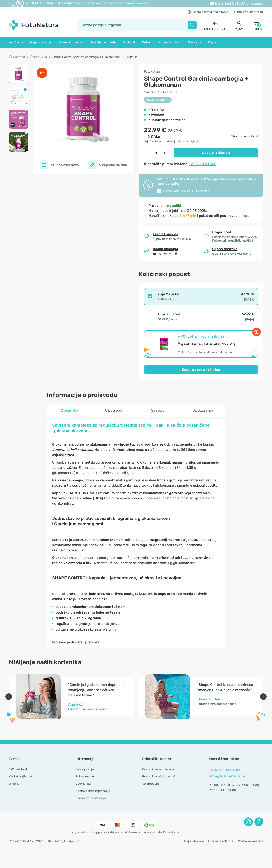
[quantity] (156, 153)
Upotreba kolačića (221, 841)
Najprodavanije (41, 42)
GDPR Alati (83, 784)
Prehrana (195, 42)
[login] (239, 25)
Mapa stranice (194, 841)
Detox (146, 42)
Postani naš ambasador (159, 769)
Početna (17, 57)
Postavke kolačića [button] (251, 841)
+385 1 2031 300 (203, 164)
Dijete (212, 42)
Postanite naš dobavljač (159, 776)
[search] (138, 25)
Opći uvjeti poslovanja (91, 798)
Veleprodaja (151, 784)
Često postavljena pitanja (208, 12)
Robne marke (85, 776)
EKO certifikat (18, 769)
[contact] (215, 25)
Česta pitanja (85, 769)
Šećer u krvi (39, 57)
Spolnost (129, 42)
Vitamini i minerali (71, 42)
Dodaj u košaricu (216, 153)
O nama (14, 784)
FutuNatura (152, 72)
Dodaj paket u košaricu (201, 370)
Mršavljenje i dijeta (103, 42)
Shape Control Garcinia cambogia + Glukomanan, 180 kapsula (95, 57)
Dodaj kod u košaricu (239, 3)
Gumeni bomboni (169, 42)
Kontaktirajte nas (21, 776)
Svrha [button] (16, 42)
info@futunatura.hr (247, 12)
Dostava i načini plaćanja (93, 791)
